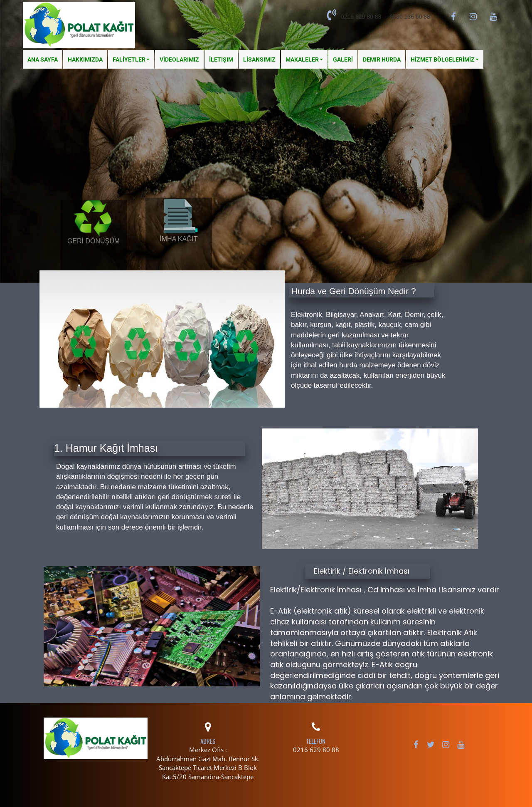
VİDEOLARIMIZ (179, 59)
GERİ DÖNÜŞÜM (94, 241)
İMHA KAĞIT (179, 239)
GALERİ (343, 59)
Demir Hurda (382, 59)
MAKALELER (304, 59)
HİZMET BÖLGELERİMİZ (445, 59)
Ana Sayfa (43, 59)
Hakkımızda (85, 59)
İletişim (221, 59)
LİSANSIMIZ (259, 59)
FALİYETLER (131, 59)
